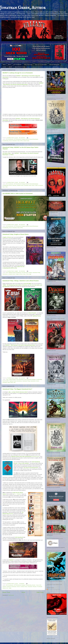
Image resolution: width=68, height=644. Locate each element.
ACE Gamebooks (17, 65)
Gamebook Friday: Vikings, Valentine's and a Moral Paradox (21, 281)
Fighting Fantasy (37, 316)
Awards (10, 67)
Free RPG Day (25, 273)
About (9, 65)
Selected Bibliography (54, 65)
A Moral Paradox (32, 313)
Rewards (35, 587)
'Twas (7, 379)
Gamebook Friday (36, 273)
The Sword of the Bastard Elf (30, 468)
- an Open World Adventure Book (18, 392)
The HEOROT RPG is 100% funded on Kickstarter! (18, 194)
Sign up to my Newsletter (41, 65)
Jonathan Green (20, 185)
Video (6, 187)
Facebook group (25, 456)
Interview (14, 185)
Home (4, 65)
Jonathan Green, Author (23, 8)
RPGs (22, 141)
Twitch (12, 155)
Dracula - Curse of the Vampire (21, 463)
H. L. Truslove (17, 494)
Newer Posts (6, 592)
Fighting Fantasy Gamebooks (15, 273)
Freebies (30, 273)
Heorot (10, 141)
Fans (7, 273)
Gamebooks (5, 274)
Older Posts (40, 592)
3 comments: (22, 584)
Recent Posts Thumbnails (52, 590)
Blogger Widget (58, 590)
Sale (14, 382)
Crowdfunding (5, 141)
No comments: (22, 138)
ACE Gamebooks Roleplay (19, 139)
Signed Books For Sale (20, 67)
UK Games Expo (7, 153)
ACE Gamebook (36, 462)
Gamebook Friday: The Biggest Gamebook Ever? (17, 389)
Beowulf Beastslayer (34, 139)
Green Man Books (28, 65)
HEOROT (12, 560)
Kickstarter (15, 141)
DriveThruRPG (28, 284)
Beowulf (27, 139)
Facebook (9, 587)
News (19, 141)
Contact (4, 67)
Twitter (10, 588)
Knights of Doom (7, 237)
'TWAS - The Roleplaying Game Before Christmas (15, 285)
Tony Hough (29, 274)
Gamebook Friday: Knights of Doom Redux (16, 234)
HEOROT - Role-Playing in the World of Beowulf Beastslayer (20, 345)
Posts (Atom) (11, 595)
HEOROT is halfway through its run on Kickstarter (18, 73)
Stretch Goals (26, 141)
